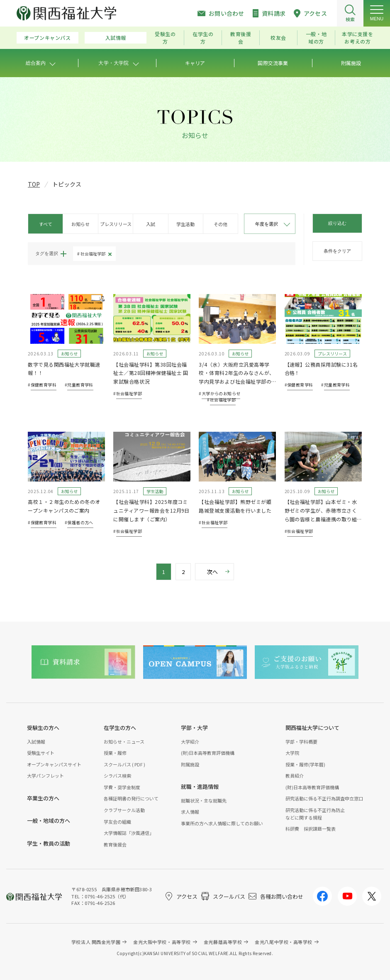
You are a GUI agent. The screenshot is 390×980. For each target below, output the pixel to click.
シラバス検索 (117, 776)
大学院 (292, 753)
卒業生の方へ (43, 798)
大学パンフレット (45, 776)
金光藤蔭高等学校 (223, 942)
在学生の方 (203, 38)
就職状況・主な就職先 (204, 800)
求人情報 (190, 812)
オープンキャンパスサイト (54, 764)
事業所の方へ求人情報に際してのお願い (222, 823)
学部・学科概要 (301, 742)
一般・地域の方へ (49, 821)
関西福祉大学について (312, 728)
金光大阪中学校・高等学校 (162, 942)
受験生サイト (41, 753)
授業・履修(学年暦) (305, 764)
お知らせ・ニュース (124, 742)
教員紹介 (295, 776)
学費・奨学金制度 (122, 787)
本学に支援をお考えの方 (358, 38)
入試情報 (116, 38)
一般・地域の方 (316, 38)
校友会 (278, 38)
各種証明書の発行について (131, 798)
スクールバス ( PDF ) (124, 764)
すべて (46, 224)
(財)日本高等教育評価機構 (208, 753)
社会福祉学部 (93, 254)
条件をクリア (337, 251)
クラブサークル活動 (124, 810)
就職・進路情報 (200, 787)
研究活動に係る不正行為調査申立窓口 (324, 798)
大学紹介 (190, 742)
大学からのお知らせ (221, 393)
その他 (221, 224)
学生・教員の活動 (49, 843)
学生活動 (185, 224)
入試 (151, 224)
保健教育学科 (44, 385)
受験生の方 (165, 38)
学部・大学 (194, 728)
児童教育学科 (80, 385)
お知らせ (80, 224)
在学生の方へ (120, 728)
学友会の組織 (117, 822)
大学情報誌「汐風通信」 (129, 833)
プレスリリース (116, 224)
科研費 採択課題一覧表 (311, 829)
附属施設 (190, 764)
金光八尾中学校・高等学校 (284, 942)
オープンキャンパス (47, 38)
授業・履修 (115, 753)
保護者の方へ (80, 522)
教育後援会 (241, 38)
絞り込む (337, 223)
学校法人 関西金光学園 (96, 942)
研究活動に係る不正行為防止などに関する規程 (315, 814)
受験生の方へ (43, 728)
